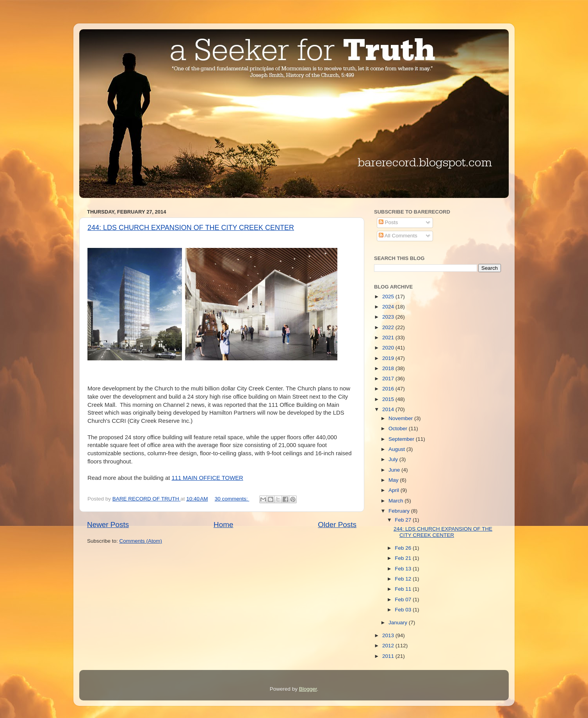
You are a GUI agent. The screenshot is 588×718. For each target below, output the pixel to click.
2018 (389, 368)
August (397, 449)
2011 (389, 656)
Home (223, 525)
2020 (389, 348)
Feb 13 (404, 569)
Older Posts (337, 525)
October (399, 428)
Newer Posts (108, 525)
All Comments (398, 236)
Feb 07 (404, 600)
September (402, 439)
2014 (389, 409)
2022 (389, 327)
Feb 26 (404, 548)
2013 (389, 635)
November (401, 418)
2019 (389, 358)
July (394, 459)
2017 (389, 379)
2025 (389, 297)
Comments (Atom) (141, 541)
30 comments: (232, 499)
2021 (389, 338)
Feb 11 (404, 589)
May (394, 480)
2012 (389, 646)
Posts (388, 222)
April (395, 490)
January (399, 623)
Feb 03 (404, 610)
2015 (389, 399)
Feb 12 (404, 579)
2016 (389, 389)
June (395, 470)
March (396, 501)
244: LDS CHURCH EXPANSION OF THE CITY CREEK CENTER (191, 228)
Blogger (308, 689)
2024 (389, 307)
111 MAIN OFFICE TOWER (207, 478)
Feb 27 (404, 520)
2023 (389, 317)
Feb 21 (404, 558)
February (400, 511)
